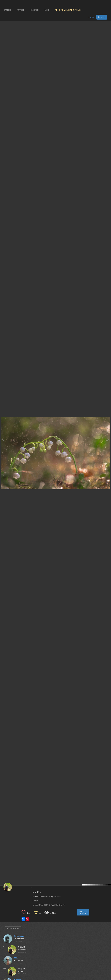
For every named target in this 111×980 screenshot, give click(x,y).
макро (36, 901)
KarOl (16, 958)
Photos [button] (8, 10)
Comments (13, 928)
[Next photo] (108, 439)
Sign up (102, 17)
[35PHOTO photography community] (16, 4)
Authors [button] (21, 10)
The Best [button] (35, 10)
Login (91, 17)
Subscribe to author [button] (83, 912)
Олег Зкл (36, 892)
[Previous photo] (3, 439)
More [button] (48, 10)
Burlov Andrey (19, 936)
